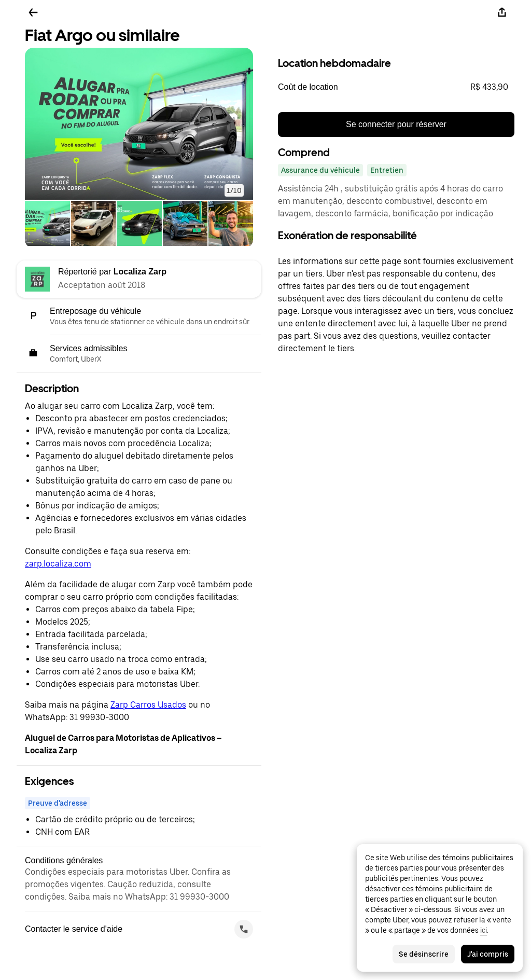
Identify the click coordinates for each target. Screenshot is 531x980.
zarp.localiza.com (58, 564)
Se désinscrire (424, 954)
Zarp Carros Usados (148, 705)
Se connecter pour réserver (396, 124)
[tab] (47, 224)
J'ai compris (488, 954)
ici (484, 930)
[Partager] (502, 12)
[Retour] (33, 12)
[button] (139, 124)
